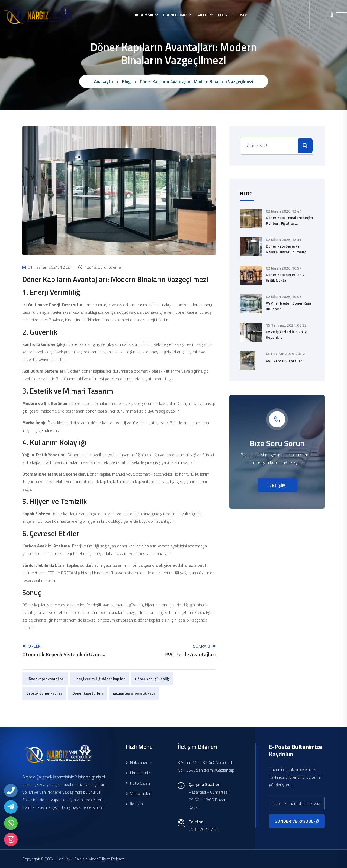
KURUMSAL (144, 15)
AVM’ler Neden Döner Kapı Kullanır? (288, 306)
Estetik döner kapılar (44, 693)
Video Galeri (139, 793)
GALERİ (203, 15)
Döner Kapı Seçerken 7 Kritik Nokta (285, 277)
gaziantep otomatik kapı (134, 693)
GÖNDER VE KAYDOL (297, 821)
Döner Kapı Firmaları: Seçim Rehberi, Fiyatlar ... (289, 220)
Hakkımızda (138, 762)
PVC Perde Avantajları (285, 361)
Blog (126, 81)
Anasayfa (103, 81)
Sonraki (190, 650)
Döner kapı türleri (88, 693)
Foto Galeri (138, 783)
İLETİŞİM (240, 15)
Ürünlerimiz (138, 773)
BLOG (222, 15)
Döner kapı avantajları (45, 679)
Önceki (64, 650)
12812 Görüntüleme (100, 267)
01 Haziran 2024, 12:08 (46, 267)
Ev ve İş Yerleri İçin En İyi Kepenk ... (287, 334)
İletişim (134, 804)
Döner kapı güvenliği (152, 679)
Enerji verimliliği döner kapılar (100, 679)
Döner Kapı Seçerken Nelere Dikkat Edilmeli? (286, 249)
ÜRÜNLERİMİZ (175, 15)
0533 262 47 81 (204, 829)
